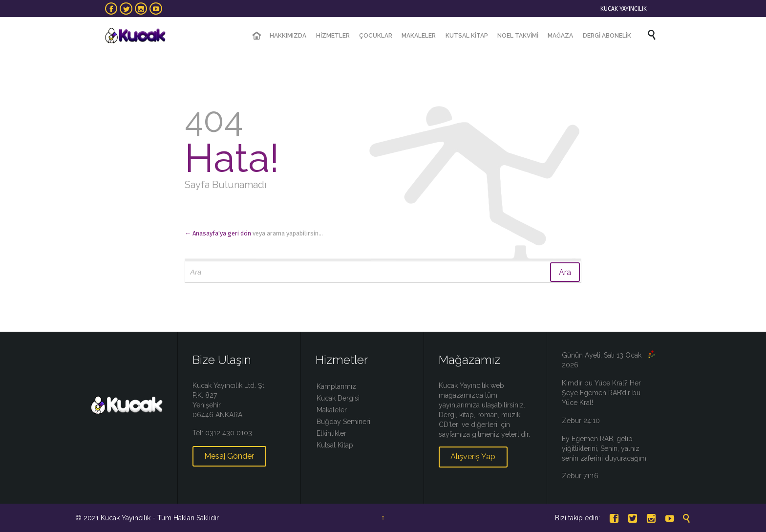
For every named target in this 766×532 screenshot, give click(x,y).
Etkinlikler (331, 433)
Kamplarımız (336, 386)
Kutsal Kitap (335, 445)
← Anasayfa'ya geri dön (218, 233)
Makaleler (332, 410)
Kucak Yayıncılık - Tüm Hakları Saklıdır (160, 518)
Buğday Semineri (343, 422)
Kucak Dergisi (338, 398)
